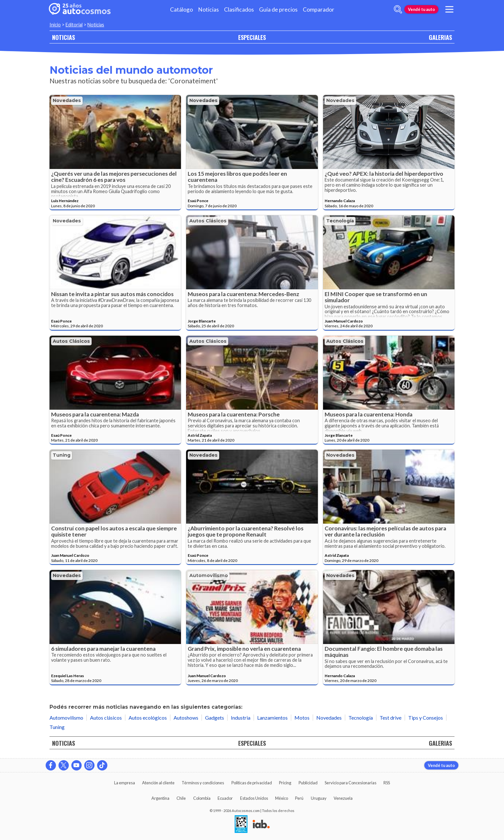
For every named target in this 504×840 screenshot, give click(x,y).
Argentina (160, 798)
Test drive (391, 718)
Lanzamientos (272, 718)
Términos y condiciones (203, 783)
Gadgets (215, 718)
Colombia (202, 798)
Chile (181, 798)
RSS (387, 783)
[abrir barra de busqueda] (398, 9)
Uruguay (319, 798)
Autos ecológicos (148, 718)
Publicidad (308, 783)
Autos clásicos (208, 221)
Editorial (74, 25)
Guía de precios (278, 9)
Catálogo (181, 9)
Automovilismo (209, 575)
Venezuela (343, 798)
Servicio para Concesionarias (351, 783)
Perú (299, 798)
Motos (302, 718)
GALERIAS (440, 37)
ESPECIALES (252, 37)
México (282, 798)
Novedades (67, 100)
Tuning (62, 455)
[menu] (449, 9)
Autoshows (186, 718)
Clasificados (239, 9)
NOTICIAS (63, 37)
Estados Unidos (254, 798)
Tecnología (340, 221)
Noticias (208, 9)
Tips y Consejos (426, 718)
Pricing (285, 783)
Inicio (55, 25)
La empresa (125, 783)
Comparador (319, 9)
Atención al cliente (158, 783)
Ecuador (225, 798)
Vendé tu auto (421, 9)
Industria (241, 718)
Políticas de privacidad (252, 783)
